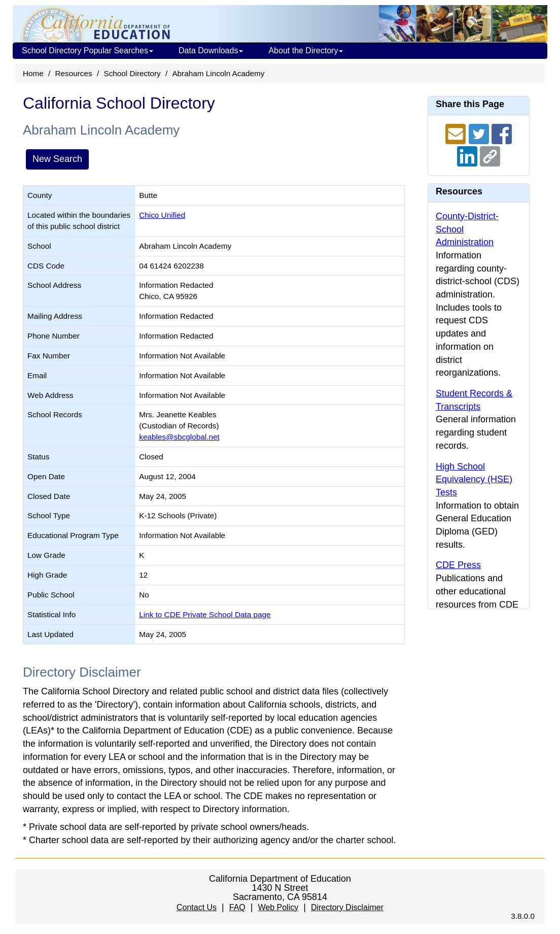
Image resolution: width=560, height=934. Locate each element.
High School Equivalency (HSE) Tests (474, 479)
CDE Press (458, 565)
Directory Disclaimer (347, 907)
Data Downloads (211, 51)
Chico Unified (162, 215)
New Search (57, 159)
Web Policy (278, 907)
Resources (74, 73)
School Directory (132, 73)
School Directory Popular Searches (87, 51)
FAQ (237, 907)
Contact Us (197, 907)
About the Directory (306, 51)
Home (33, 73)
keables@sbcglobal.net (179, 437)
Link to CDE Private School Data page (205, 614)
